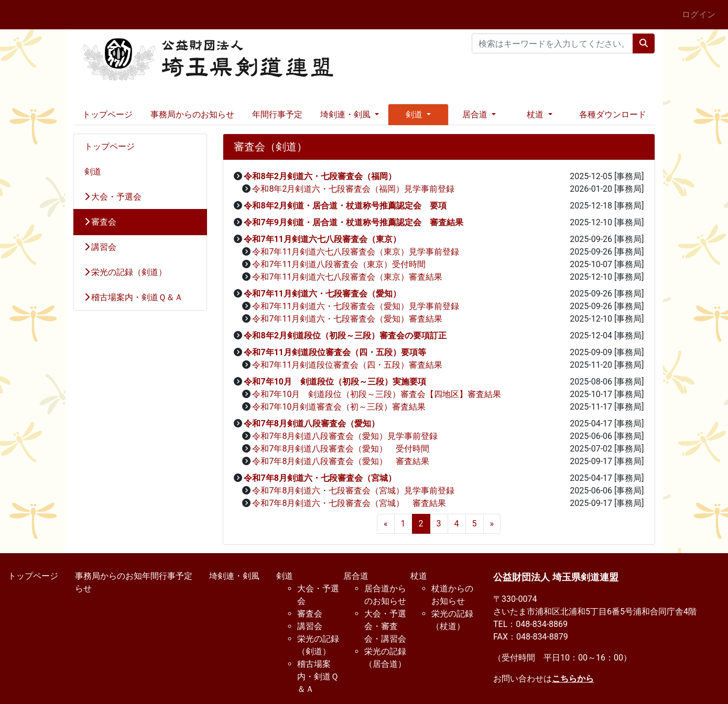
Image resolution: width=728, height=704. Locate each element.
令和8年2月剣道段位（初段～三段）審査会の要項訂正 (345, 335)
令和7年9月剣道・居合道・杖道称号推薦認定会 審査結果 (353, 222)
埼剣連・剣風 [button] (346, 114)
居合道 (356, 576)
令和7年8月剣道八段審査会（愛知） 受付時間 (341, 449)
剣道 (93, 172)
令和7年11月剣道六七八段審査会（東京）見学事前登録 (356, 252)
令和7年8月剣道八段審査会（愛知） (311, 423)
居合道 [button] (476, 114)
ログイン (699, 14)
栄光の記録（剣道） (126, 272)
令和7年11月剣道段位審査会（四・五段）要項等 (335, 352)
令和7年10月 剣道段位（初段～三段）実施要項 (335, 382)
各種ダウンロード (613, 114)
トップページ (107, 114)
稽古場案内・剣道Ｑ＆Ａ (134, 297)
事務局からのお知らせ (192, 114)
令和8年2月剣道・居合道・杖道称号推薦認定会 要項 (345, 206)
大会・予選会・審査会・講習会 (385, 626)
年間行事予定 (277, 114)
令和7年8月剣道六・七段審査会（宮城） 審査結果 (349, 503)
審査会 (101, 222)
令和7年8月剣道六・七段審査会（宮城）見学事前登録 (353, 491)
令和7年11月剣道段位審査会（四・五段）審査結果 (347, 365)
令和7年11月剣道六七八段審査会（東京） (322, 239)
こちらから (573, 679)
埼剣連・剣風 (234, 576)
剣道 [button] (415, 114)
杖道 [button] (536, 114)
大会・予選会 (113, 197)
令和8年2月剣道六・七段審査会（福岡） (320, 176)
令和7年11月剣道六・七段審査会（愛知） (322, 294)
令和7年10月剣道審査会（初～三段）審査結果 (339, 407)
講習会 (101, 247)
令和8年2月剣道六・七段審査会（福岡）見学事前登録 (353, 189)
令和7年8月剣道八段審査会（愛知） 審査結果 (341, 461)
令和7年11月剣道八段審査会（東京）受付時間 (339, 264)
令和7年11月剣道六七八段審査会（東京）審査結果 (347, 277)
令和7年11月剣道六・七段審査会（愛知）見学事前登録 (356, 306)
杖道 (419, 576)
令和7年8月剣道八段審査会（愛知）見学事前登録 (345, 436)
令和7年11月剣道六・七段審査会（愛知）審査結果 (347, 319)
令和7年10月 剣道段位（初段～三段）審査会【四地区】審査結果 (377, 394)
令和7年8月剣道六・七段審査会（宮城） (320, 478)
